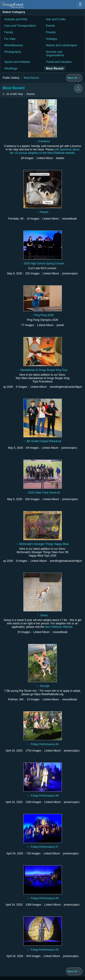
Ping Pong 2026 (44, 315)
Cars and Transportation (20, 26)
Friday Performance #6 (45, 898)
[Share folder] (78, 89)
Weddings (11, 68)
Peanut (44, 212)
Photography (13, 52)
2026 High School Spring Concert (44, 263)
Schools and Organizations (55, 54)
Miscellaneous (14, 45)
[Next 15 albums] (74, 78)
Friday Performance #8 (45, 796)
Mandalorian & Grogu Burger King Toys (44, 370)
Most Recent (31, 78)
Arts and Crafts (56, 19)
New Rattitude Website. (59, 627)
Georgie (45, 686)
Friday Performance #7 (45, 847)
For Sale (10, 39)
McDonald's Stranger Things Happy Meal (44, 544)
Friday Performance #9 (45, 744)
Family (9, 32)
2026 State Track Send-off (44, 493)
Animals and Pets (16, 19)
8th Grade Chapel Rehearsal (44, 441)
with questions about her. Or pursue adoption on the (45, 151)
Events (51, 26)
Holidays (52, 39)
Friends (51, 32)
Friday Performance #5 (45, 950)
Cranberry (44, 141)
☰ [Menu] (80, 4)
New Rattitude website (61, 153)
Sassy (44, 615)
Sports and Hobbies (17, 62)
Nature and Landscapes (62, 45)
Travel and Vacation (59, 62)
